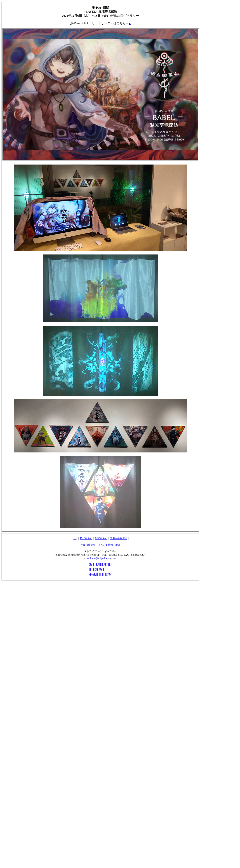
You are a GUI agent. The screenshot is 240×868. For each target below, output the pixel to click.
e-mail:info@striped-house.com (100, 558)
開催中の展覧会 (119, 538)
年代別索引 (86, 538)
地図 (118, 545)
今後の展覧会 (88, 545)
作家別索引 (101, 538)
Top (75, 538)
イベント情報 (105, 545)
